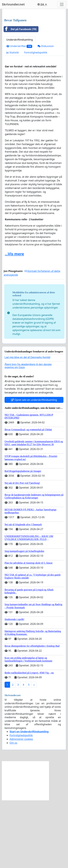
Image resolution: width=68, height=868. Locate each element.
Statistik (13, 120)
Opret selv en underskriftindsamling (34, 468)
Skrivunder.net (13, 4)
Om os (13, 811)
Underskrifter (19, 114)
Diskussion (46, 114)
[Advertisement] (34, 48)
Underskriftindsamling (20, 107)
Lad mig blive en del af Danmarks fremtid (27, 425)
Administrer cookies (21, 807)
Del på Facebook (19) (20, 97)
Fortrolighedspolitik (36, 120)
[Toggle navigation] (62, 4)
